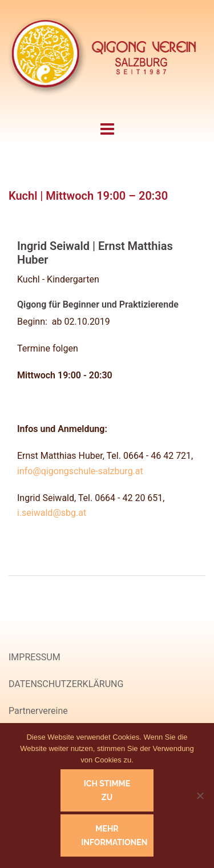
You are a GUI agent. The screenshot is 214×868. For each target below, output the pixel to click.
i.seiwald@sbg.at (52, 513)
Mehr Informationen (114, 835)
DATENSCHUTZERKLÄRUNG (66, 684)
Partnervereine (38, 711)
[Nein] (200, 796)
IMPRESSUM (35, 657)
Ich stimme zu (107, 790)
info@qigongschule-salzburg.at (80, 471)
